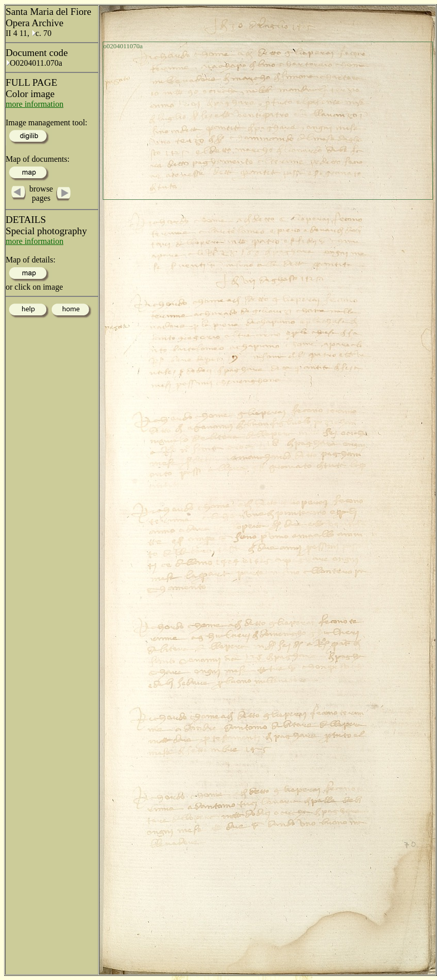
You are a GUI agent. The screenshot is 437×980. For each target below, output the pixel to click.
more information (34, 104)
